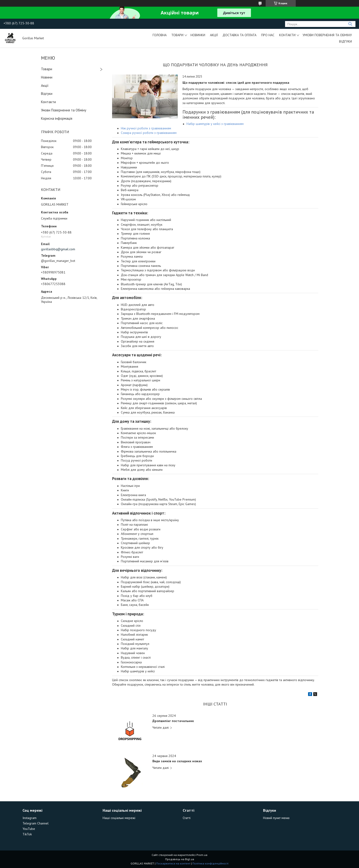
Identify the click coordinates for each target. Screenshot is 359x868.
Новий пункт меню (276, 818)
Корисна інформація (57, 118)
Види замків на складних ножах (177, 761)
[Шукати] (350, 24)
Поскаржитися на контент (173, 863)
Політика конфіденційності (210, 863)
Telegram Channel (36, 823)
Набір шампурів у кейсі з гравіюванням (215, 124)
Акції (214, 35)
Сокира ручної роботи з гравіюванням (149, 133)
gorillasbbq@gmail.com (58, 249)
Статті (187, 818)
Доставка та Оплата (239, 35)
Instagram (30, 818)
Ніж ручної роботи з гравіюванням (146, 128)
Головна (160, 35)
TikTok (27, 834)
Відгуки (345, 41)
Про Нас (268, 35)
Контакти (287, 35)
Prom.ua (202, 855)
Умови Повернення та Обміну (327, 35)
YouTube (29, 829)
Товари (177, 35)
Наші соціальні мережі (119, 818)
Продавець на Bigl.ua (180, 859)
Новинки (198, 35)
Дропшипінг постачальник (173, 721)
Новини (47, 77)
